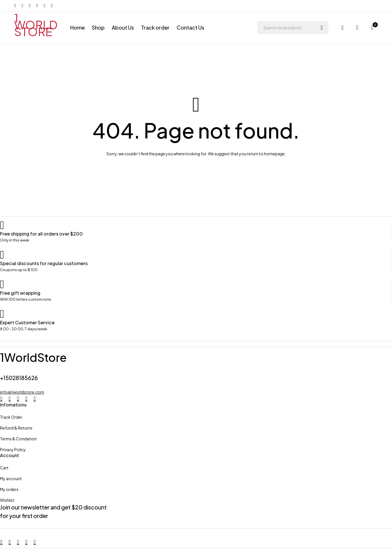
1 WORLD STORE (36, 25)
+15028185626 (20, 378)
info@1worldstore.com (22, 392)
